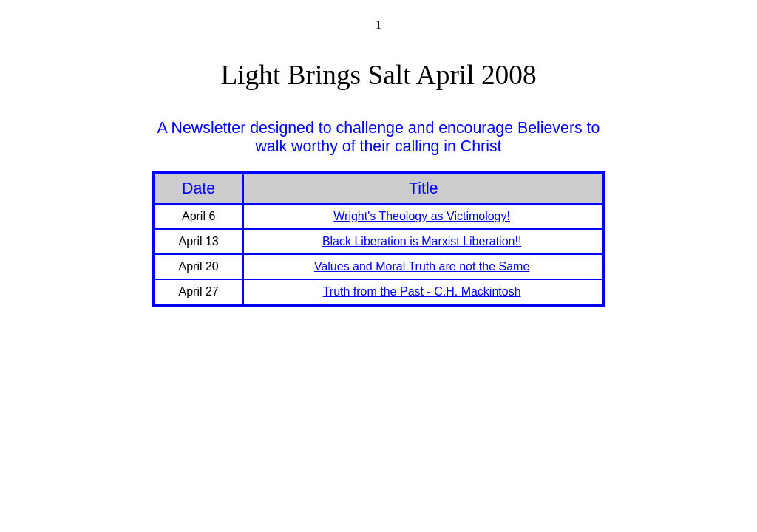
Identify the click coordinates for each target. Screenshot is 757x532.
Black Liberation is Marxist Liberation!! (422, 241)
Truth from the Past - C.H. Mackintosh (422, 291)
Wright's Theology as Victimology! (422, 216)
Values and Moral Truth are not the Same (422, 266)
